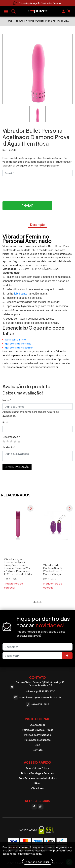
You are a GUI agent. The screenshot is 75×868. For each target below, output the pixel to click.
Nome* (7, 400)
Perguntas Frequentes (37, 740)
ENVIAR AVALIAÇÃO (17, 467)
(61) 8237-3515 (38, 704)
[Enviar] (67, 656)
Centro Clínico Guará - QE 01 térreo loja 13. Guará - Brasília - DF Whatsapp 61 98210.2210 (37, 687)
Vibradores (37, 788)
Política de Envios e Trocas (38, 730)
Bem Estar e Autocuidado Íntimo (37, 778)
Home (9, 21)
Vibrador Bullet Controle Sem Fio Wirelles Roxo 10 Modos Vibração (53, 569)
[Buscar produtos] (14, 12)
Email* (6, 422)
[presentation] (28, 187)
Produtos (20, 21)
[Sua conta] (63, 11)
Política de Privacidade (38, 735)
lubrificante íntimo (16, 339)
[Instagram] (41, 807)
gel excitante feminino (18, 343)
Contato (38, 750)
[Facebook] (34, 807)
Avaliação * (9, 447)
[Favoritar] (30, 508)
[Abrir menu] (6, 12)
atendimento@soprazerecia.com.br (37, 697)
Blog (37, 745)
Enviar (27, 206)
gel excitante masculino (19, 347)
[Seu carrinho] (69, 11)
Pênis (37, 783)
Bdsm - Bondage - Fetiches (37, 773)
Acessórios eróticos (37, 768)
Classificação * (11, 437)
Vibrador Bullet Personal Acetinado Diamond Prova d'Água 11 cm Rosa (48, 21)
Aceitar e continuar (37, 862)
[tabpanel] (18, 550)
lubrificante (21, 294)
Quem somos (38, 725)
